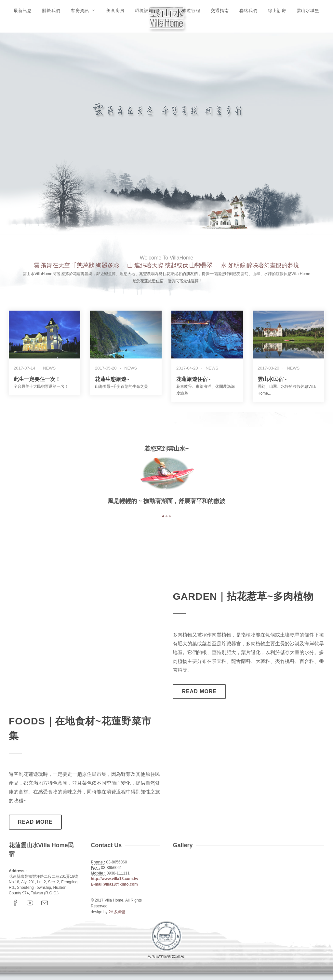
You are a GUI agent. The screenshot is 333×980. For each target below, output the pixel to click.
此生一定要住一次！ (37, 379)
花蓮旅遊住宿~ (193, 379)
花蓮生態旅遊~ (112, 379)
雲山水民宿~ (272, 379)
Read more (199, 691)
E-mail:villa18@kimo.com (114, 884)
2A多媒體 (117, 912)
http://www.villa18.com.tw (114, 879)
